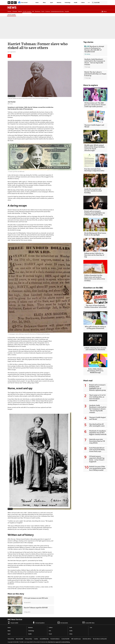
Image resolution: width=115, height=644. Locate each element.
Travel (50, 634)
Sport (52, 3)
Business (59, 3)
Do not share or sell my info (100, 639)
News (44, 3)
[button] (89, 3)
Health (76, 3)
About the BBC (20, 639)
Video (71, 634)
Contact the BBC (65, 639)
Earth (71, 628)
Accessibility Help (44, 639)
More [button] (104, 11)
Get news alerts (63, 623)
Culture (83, 3)
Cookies (36, 639)
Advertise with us (87, 639)
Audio (71, 631)
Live (91, 628)
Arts (50, 631)
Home (37, 3)
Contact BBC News (88, 623)
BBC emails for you (76, 639)
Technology (67, 3)
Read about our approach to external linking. (59, 642)
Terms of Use (11, 639)
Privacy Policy (29, 639)
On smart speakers (39, 623)
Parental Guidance (55, 639)
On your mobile (13, 623)
